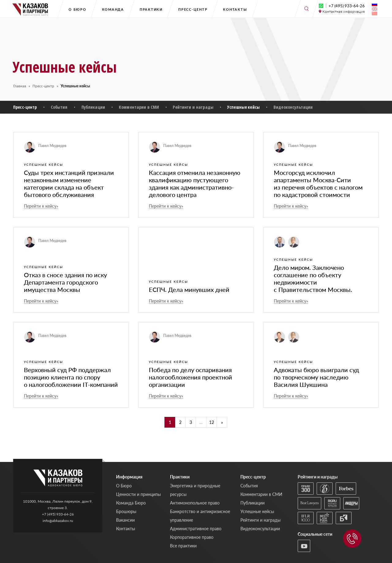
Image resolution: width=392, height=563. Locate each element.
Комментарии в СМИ (139, 107)
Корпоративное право (192, 537)
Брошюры (126, 511)
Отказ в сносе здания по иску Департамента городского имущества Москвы (65, 282)
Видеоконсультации (293, 107)
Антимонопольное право (195, 503)
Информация (129, 477)
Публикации (93, 107)
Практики (151, 9)
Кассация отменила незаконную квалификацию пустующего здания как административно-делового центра (195, 183)
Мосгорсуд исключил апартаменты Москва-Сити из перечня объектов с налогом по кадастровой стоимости (318, 183)
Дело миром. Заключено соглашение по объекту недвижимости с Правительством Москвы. (313, 278)
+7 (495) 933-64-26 (347, 6)
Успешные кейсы (243, 107)
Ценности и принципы (138, 494)
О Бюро (77, 9)
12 (212, 422)
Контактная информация (344, 12)
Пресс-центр (193, 9)
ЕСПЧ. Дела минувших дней (189, 289)
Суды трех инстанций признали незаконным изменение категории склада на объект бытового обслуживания (69, 183)
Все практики (183, 546)
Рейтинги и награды (193, 107)
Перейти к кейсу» (41, 206)
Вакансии (125, 520)
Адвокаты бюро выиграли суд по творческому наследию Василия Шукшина (316, 377)
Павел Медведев (52, 146)
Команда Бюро (131, 503)
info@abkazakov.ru (58, 521)
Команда (113, 9)
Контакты (235, 9)
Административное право (196, 529)
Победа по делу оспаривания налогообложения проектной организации (190, 377)
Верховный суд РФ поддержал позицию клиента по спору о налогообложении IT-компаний (71, 377)
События (59, 107)
